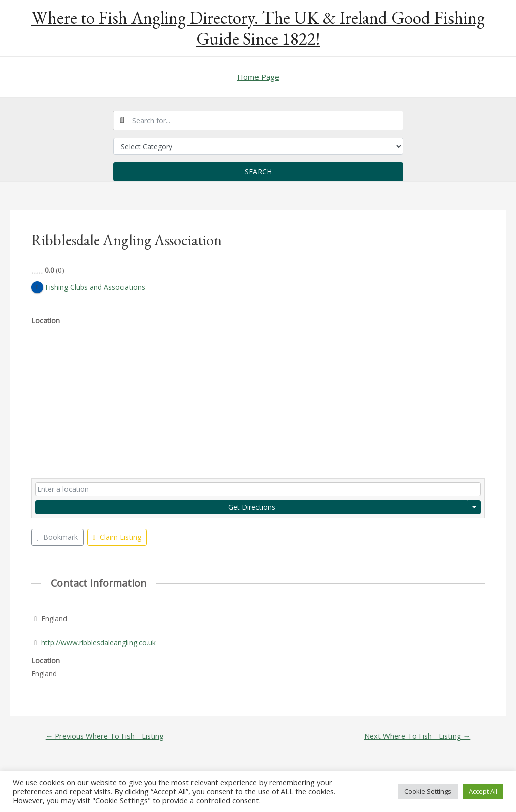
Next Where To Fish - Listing (416, 737)
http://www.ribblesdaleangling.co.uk (99, 642)
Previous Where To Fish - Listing (106, 737)
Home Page (258, 77)
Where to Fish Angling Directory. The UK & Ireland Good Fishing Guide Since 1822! (258, 28)
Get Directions (252, 507)
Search (258, 172)
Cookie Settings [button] (428, 791)
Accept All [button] (483, 791)
